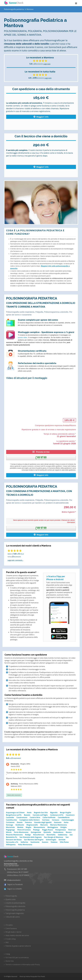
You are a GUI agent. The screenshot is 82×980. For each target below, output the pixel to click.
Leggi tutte (47, 64)
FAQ (7, 942)
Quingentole (36, 832)
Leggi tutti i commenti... (15, 560)
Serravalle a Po (12, 842)
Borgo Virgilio (65, 813)
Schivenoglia (51, 840)
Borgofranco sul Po (14, 815)
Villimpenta (11, 845)
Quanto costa (11, 899)
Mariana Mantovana (59, 825)
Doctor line (10, 961)
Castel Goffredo (49, 817)
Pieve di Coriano (24, 830)
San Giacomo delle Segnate (31, 837)
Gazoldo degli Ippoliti (43, 822)
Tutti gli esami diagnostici (15, 913)
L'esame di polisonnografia (15, 903)
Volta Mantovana (25, 845)
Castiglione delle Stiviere (30, 820)
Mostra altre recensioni (14, 795)
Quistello (47, 832)
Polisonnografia (11, 896)
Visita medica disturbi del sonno (17, 935)
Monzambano (39, 827)
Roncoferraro (39, 835)
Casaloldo (10, 817)
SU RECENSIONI (36, 64)
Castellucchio (12, 820)
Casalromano (22, 817)
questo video (23, 338)
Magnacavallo (32, 825)
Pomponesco (61, 830)
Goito (66, 822)
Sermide (62, 840)
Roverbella (51, 835)
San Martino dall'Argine (34, 840)
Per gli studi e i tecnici (14, 932)
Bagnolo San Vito (41, 813)
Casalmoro (70, 815)
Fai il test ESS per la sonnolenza (17, 958)
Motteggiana (53, 827)
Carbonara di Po (57, 815)
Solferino (24, 842)
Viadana (54, 842)
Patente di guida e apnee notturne (18, 946)
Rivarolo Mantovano (14, 835)
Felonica (28, 822)
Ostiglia (63, 827)
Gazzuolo (58, 822)
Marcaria (44, 825)
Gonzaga (10, 825)
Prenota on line (41, 452)
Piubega (36, 830)
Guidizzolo (20, 825)
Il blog (8, 954)
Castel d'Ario (35, 817)
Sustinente (35, 842)
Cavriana (46, 820)
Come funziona (11, 928)
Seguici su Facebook (13, 884)
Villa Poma (64, 842)
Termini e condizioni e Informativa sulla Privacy (23, 964)
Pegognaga (10, 830)
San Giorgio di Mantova (54, 837)
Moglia (28, 827)
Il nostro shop (11, 939)
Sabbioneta (63, 835)
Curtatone (10, 822)
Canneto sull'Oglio (40, 815)
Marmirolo (10, 827)
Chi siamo (9, 925)
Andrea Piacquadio (31, 976)
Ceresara (56, 820)
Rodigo (28, 835)
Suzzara (45, 842)
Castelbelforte (64, 817)
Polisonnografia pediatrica (15, 910)
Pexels (43, 976)
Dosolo (20, 822)
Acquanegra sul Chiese (15, 813)
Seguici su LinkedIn (13, 889)
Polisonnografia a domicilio (15, 906)
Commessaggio (68, 820)
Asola (29, 813)
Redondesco (58, 832)
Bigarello (54, 813)
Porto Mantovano (21, 832)
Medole (20, 827)
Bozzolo (27, 815)
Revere (69, 832)
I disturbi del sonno (13, 917)
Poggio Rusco (48, 830)
